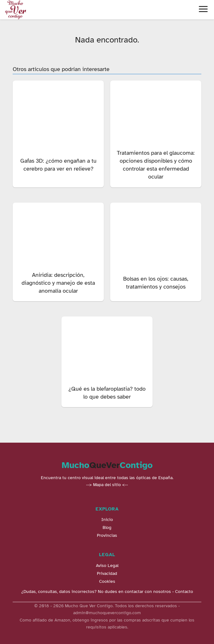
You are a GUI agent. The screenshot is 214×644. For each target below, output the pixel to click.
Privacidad (107, 573)
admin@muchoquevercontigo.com (107, 613)
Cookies (107, 581)
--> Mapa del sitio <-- (107, 485)
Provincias (107, 535)
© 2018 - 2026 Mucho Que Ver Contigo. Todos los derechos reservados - (107, 606)
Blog (107, 527)
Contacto (184, 592)
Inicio (107, 520)
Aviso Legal (107, 566)
